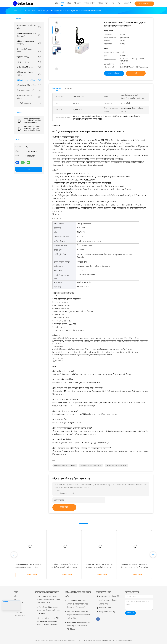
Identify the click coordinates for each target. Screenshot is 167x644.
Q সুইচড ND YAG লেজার (29, 67)
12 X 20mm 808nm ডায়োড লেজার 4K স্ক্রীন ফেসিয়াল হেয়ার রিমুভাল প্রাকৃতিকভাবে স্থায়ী (78, 604)
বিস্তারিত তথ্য (57, 88)
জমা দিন (64, 507)
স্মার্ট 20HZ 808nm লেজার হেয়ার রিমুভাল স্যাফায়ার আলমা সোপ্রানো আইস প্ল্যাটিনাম (79, 615)
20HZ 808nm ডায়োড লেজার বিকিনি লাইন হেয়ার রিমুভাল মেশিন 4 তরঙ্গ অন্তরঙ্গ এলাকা (48, 600)
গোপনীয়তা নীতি (19, 616)
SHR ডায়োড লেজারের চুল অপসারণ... (29, 43)
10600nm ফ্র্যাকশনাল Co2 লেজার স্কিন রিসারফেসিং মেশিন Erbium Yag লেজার (134, 567)
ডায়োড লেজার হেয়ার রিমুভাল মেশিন (47, 592)
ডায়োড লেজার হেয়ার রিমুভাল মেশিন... (29, 27)
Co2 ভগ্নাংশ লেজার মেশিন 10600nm (65, 465)
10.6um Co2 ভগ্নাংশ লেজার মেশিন (116, 465)
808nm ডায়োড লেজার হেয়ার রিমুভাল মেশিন (78, 594)
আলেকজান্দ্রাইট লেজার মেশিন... (29, 97)
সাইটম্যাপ (17, 609)
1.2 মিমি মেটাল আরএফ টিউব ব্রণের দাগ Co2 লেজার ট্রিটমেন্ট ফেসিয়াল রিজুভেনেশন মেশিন (64, 567)
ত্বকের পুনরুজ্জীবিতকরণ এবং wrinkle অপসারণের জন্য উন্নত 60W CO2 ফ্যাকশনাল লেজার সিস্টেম (33, 121)
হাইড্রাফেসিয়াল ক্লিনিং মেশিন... (29, 85)
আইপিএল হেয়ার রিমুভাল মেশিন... (29, 74)
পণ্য (15, 600)
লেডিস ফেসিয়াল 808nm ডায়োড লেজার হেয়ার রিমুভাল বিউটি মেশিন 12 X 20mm (48, 610)
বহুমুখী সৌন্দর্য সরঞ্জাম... (29, 103)
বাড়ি (15, 596)
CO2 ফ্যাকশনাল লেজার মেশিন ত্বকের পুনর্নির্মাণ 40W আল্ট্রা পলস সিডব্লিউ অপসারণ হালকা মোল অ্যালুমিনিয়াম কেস (33, 129)
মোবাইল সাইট (18, 613)
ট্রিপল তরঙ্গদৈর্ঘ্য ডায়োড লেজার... (29, 50)
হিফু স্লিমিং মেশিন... (29, 57)
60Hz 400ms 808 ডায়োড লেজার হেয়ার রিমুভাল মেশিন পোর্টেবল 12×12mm (79, 626)
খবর (15, 606)
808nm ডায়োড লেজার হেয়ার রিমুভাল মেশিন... (29, 35)
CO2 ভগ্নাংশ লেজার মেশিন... (29, 80)
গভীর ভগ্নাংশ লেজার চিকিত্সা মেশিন (91, 465)
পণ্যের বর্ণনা (68, 88)
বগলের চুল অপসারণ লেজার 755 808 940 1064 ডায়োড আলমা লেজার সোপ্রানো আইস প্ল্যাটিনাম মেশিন (48, 622)
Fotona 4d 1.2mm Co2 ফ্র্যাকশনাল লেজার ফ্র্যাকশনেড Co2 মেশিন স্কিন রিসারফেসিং (99, 567)
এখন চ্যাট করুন (144, 3)
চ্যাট (29, 169)
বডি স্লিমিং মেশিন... (29, 62)
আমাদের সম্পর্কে (19, 603)
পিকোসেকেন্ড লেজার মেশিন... (29, 90)
